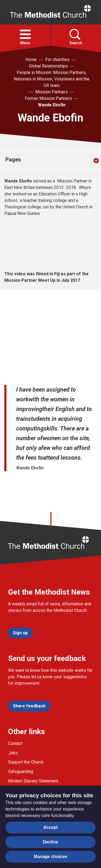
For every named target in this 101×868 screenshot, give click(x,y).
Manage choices (51, 857)
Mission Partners (52, 92)
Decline (50, 842)
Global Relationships (48, 66)
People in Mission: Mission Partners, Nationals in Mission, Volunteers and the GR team (52, 79)
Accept (50, 827)
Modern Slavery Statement (33, 781)
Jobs (13, 753)
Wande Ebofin (52, 105)
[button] (25, 34)
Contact (15, 743)
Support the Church (26, 762)
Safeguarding (21, 772)
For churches (57, 60)
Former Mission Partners (48, 98)
